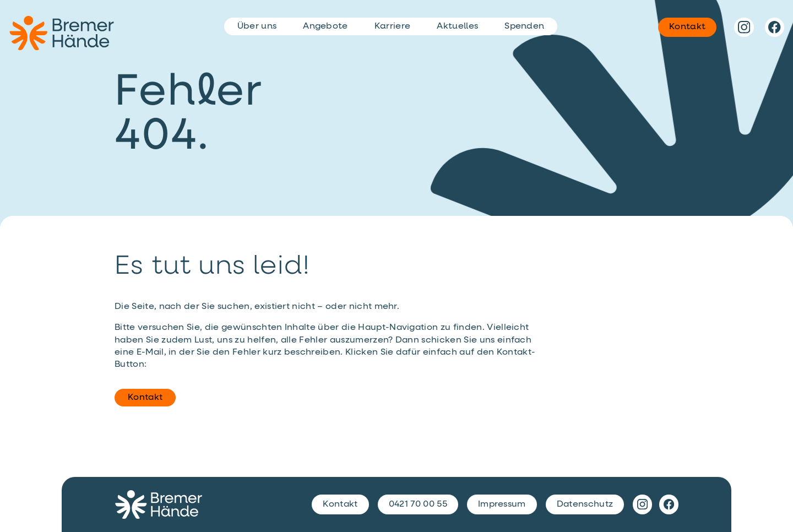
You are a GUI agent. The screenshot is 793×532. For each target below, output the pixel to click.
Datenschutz (585, 504)
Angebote (325, 26)
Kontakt (145, 398)
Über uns (257, 26)
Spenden (524, 26)
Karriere (393, 26)
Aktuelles (457, 26)
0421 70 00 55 (418, 504)
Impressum (502, 504)
